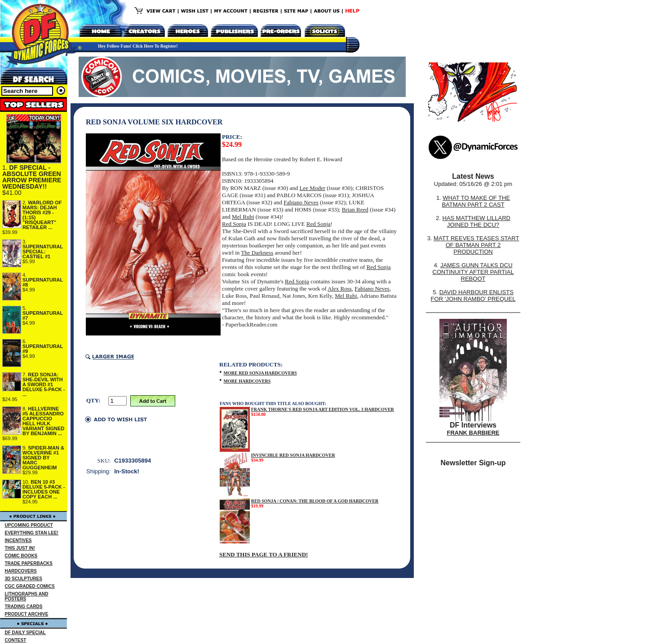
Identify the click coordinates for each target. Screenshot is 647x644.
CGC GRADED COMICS (30, 586)
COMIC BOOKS (21, 556)
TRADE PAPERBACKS (29, 563)
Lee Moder (312, 188)
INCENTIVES (18, 540)
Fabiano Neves (301, 202)
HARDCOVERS (21, 571)
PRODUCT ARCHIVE (27, 614)
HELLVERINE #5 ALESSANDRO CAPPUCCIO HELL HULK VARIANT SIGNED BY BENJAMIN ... (43, 421)
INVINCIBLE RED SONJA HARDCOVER (293, 455)
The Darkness (257, 253)
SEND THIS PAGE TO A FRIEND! (264, 554)
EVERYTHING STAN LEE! (32, 533)
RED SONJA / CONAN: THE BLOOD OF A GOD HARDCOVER (315, 501)
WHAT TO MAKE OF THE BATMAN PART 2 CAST (476, 201)
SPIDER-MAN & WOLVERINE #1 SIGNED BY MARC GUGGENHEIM (43, 458)
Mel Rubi (243, 217)
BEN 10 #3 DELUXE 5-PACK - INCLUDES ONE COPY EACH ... (44, 489)
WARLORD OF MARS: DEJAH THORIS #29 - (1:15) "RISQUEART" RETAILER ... (42, 215)
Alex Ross (340, 289)
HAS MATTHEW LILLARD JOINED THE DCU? (476, 221)
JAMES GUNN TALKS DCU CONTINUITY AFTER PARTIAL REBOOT (473, 272)
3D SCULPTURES (24, 579)
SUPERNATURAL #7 (43, 315)
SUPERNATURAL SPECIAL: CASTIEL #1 (43, 251)
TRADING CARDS (24, 607)
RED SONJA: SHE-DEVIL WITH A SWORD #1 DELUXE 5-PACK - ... (44, 384)
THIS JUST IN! (20, 548)
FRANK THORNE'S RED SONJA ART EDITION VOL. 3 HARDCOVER (323, 409)
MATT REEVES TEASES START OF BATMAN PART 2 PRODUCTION (476, 245)
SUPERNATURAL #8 (43, 282)
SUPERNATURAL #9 (43, 349)
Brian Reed (355, 210)
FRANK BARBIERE (473, 433)
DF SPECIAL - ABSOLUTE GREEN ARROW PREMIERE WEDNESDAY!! (32, 177)
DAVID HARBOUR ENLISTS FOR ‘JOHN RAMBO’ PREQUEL (473, 296)
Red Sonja (234, 224)
